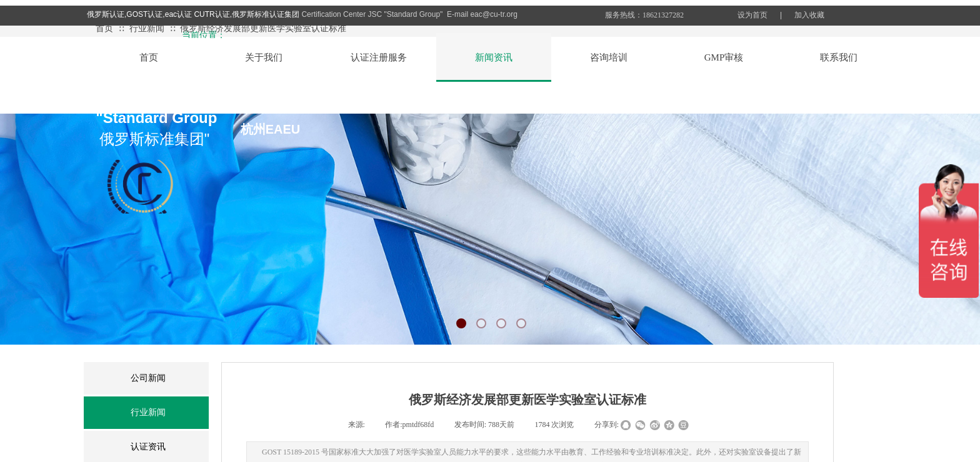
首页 (104, 28)
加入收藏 (809, 15)
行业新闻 (147, 28)
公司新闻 (148, 378)
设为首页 (752, 15)
